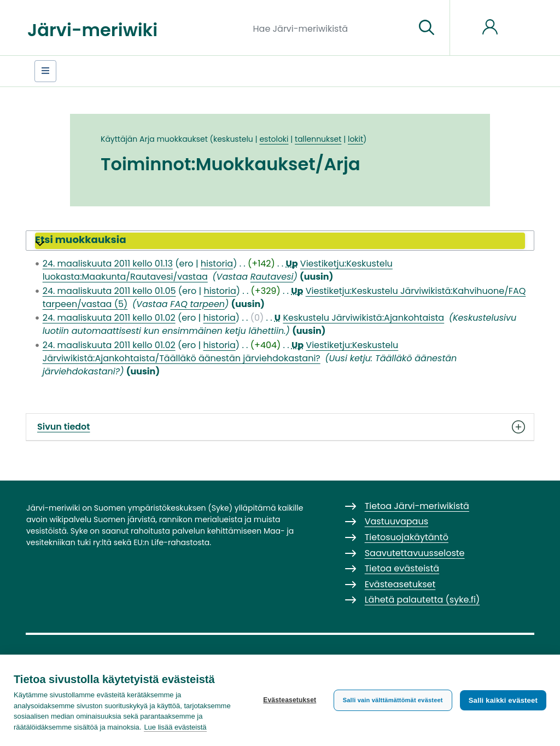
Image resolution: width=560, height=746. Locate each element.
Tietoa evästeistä (402, 568)
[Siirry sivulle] (427, 28)
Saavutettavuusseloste (415, 553)
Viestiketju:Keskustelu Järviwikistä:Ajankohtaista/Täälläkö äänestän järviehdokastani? (221, 352)
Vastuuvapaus (396, 521)
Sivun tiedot (280, 427)
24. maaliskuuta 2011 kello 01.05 (109, 291)
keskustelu (233, 139)
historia (217, 264)
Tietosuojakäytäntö (407, 537)
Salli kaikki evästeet (503, 700)
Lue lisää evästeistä (175, 727)
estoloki (274, 139)
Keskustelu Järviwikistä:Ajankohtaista (363, 318)
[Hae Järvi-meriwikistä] (330, 28)
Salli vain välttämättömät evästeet (393, 700)
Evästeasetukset (290, 700)
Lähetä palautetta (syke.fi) (422, 600)
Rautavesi (272, 277)
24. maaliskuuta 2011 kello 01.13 (108, 264)
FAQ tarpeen (197, 304)
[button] (280, 241)
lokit (355, 139)
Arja (147, 139)
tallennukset (318, 139)
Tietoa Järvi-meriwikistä (417, 506)
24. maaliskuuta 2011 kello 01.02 (109, 318)
